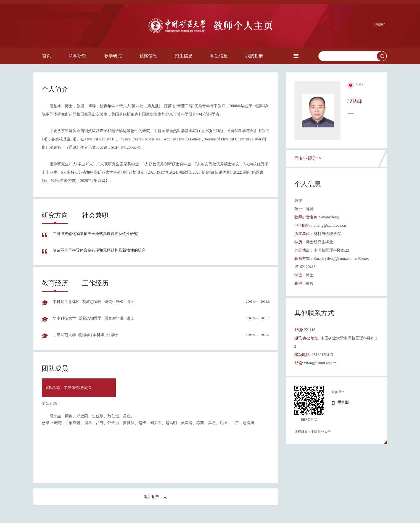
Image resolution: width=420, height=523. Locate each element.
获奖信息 (148, 56)
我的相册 (254, 56)
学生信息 (219, 56)
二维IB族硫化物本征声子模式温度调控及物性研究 (95, 234)
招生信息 (184, 56)
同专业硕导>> (308, 158)
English (380, 24)
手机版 (343, 402)
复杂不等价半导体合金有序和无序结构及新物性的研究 (99, 250)
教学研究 (113, 56)
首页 (47, 56)
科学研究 (78, 56)
